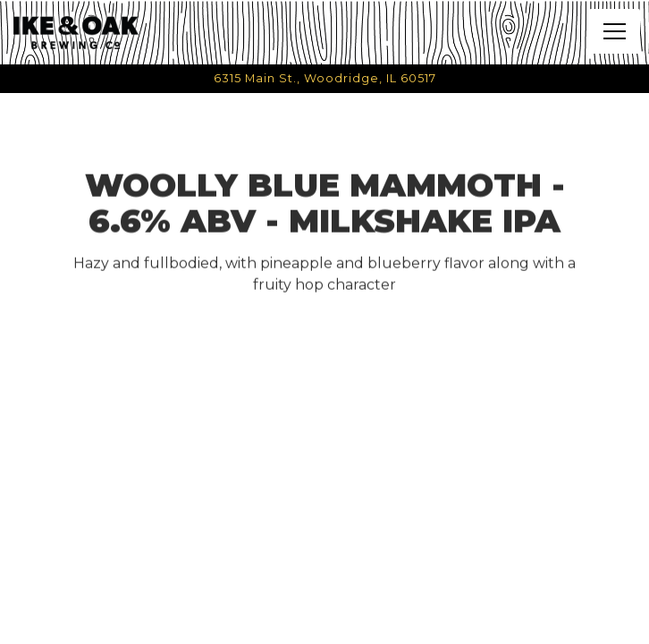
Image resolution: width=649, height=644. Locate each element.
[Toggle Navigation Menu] (615, 31)
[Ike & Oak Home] (76, 32)
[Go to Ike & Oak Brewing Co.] (324, 78)
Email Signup (325, 623)
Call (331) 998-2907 (325, 584)
